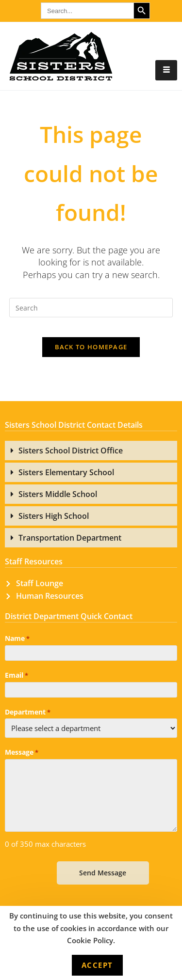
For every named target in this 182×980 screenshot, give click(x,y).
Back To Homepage (91, 347)
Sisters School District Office (71, 451)
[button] (91, 451)
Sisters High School (54, 516)
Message (22, 753)
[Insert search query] (91, 308)
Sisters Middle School (58, 494)
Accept (97, 965)
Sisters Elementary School (66, 472)
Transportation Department (70, 538)
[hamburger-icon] (166, 70)
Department (28, 713)
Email (17, 676)
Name (17, 639)
